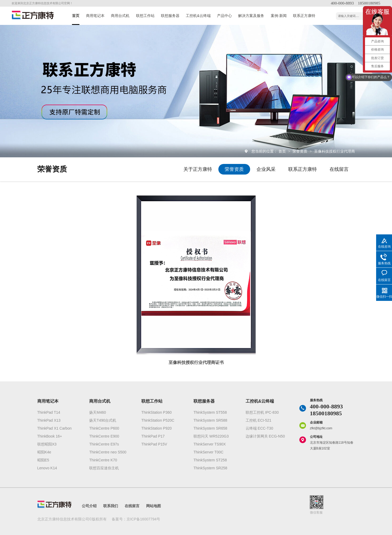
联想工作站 (145, 16)
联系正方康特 (304, 16)
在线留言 (339, 169)
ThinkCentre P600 (104, 428)
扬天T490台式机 (103, 420)
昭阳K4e (44, 452)
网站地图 (154, 506)
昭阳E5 (43, 460)
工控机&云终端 (198, 16)
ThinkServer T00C (208, 452)
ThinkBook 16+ (50, 436)
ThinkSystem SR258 (210, 468)
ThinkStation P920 (156, 428)
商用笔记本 (95, 16)
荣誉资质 (300, 151)
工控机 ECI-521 (258, 420)
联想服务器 (170, 16)
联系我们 (111, 506)
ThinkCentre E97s (104, 444)
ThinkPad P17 (153, 436)
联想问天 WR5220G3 (211, 436)
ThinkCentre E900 (104, 436)
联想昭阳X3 (47, 444)
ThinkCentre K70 (103, 460)
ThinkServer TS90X (210, 444)
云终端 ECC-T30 (259, 428)
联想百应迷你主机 (104, 468)
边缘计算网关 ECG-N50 (265, 436)
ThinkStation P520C (158, 420)
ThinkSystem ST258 (210, 460)
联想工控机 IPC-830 (262, 412)
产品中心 (224, 16)
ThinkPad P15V (154, 444)
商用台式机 (120, 16)
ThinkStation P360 (156, 412)
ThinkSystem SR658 (210, 428)
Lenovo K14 (47, 468)
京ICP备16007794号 (143, 519)
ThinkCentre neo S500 (108, 452)
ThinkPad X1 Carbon (55, 428)
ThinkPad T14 (49, 412)
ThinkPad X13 (49, 420)
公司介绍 (89, 506)
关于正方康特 (198, 169)
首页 (76, 16)
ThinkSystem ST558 (210, 412)
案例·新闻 (279, 16)
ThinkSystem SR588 (210, 420)
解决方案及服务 (251, 16)
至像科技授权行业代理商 (335, 151)
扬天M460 (98, 412)
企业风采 (266, 169)
